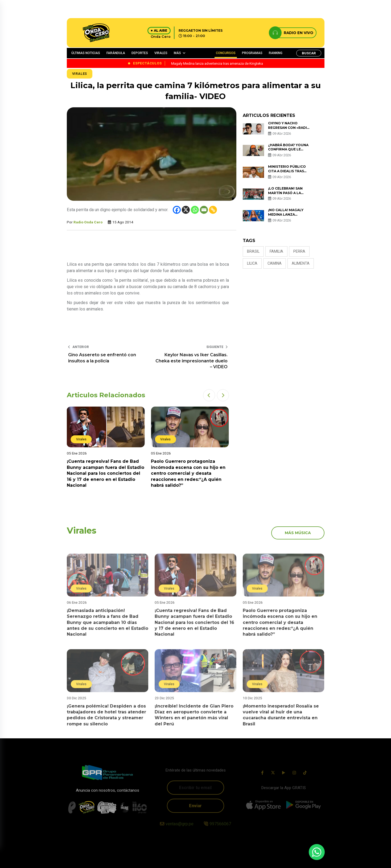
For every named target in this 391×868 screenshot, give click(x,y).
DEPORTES (140, 53)
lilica (252, 263)
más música (298, 533)
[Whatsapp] (195, 210)
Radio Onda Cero (88, 222)
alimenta (301, 263)
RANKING (276, 53)
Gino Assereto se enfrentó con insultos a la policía (102, 358)
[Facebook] (177, 210)
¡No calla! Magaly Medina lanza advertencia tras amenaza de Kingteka (289, 217)
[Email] (204, 210)
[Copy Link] (213, 210)
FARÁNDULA (116, 53)
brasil (253, 251)
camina (275, 263)
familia (276, 251)
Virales (80, 74)
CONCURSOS (226, 53)
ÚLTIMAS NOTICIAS (86, 53)
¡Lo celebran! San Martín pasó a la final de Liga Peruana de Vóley (289, 195)
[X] (186, 210)
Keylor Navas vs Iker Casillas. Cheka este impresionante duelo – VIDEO (192, 361)
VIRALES (161, 53)
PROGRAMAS (252, 53)
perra (299, 251)
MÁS (177, 53)
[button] (209, 395)
